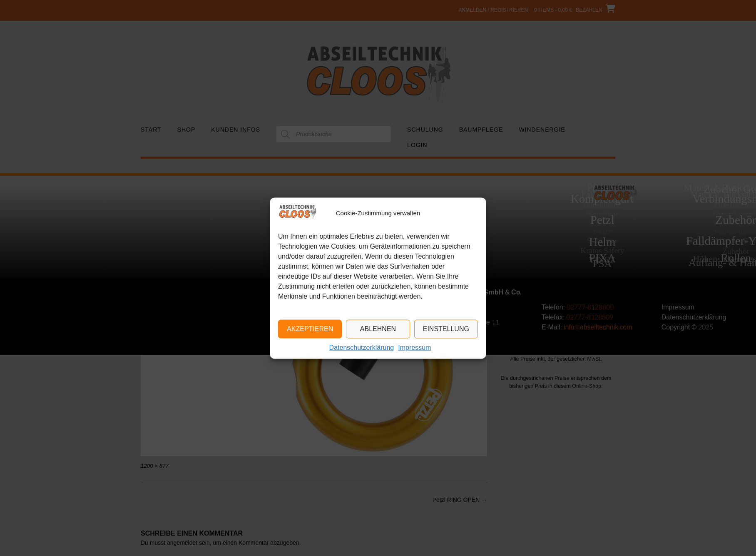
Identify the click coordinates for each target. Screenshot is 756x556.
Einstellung (446, 329)
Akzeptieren (310, 329)
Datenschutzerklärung (362, 347)
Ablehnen (378, 329)
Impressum (414, 347)
